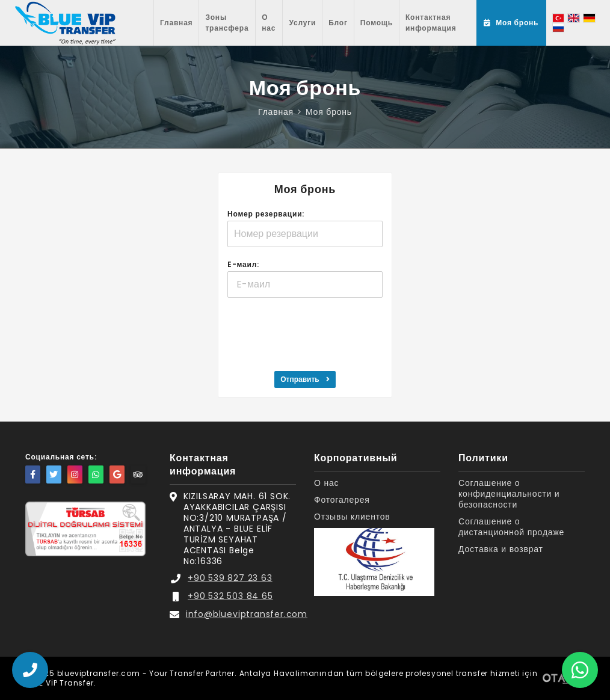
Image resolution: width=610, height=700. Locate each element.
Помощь (377, 23)
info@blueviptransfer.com (247, 614)
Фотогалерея (342, 500)
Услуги (302, 23)
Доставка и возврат (501, 549)
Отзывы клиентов (352, 517)
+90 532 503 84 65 (230, 596)
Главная (176, 23)
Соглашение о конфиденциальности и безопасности (509, 494)
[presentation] (305, 333)
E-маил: (243, 264)
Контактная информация (431, 23)
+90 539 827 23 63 (230, 578)
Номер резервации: (266, 214)
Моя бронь (329, 112)
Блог (338, 23)
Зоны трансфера (227, 23)
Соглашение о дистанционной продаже (511, 527)
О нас (269, 23)
